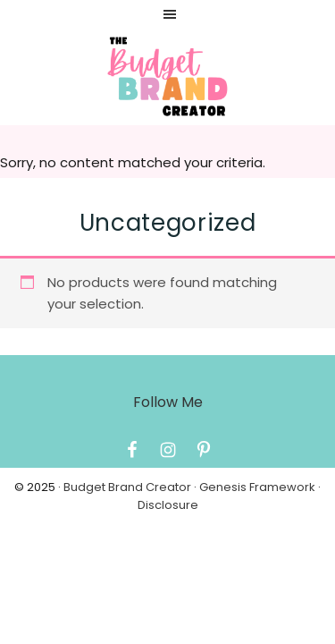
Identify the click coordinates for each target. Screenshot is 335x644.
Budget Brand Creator (127, 487)
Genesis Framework (257, 487)
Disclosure (168, 505)
